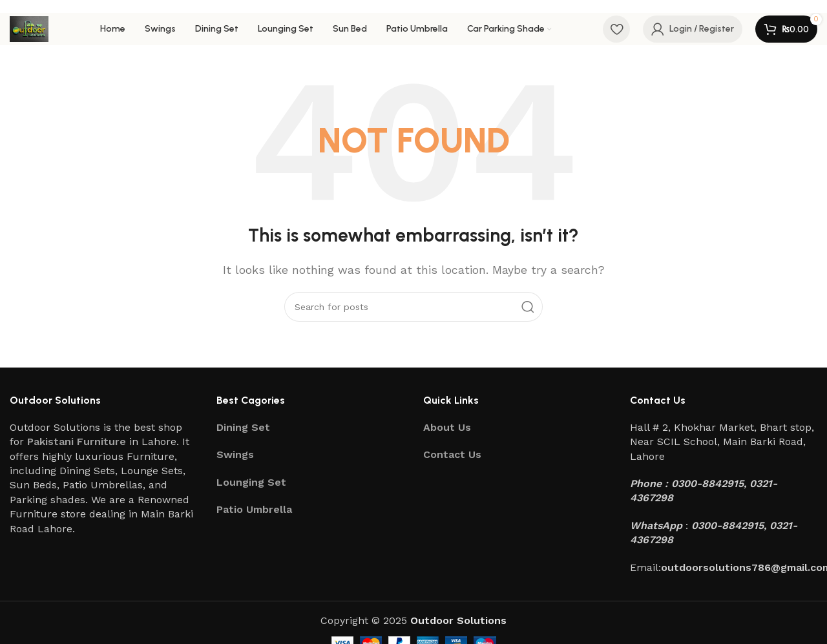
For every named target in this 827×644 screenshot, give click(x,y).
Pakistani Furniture (77, 441)
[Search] (413, 307)
